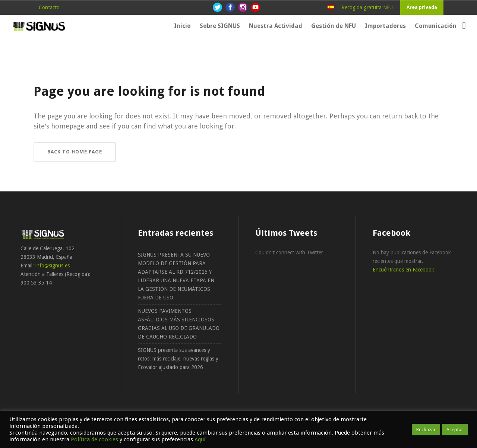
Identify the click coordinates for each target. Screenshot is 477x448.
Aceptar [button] (455, 430)
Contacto (49, 7)
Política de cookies (94, 439)
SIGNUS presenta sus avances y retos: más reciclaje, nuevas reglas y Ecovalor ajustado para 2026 (178, 359)
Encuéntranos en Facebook (403, 270)
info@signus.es (53, 266)
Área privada (422, 7)
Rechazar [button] (426, 430)
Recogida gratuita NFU (367, 7)
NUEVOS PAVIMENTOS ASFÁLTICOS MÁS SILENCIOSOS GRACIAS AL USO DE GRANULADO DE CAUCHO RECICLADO (179, 324)
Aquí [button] (200, 439)
